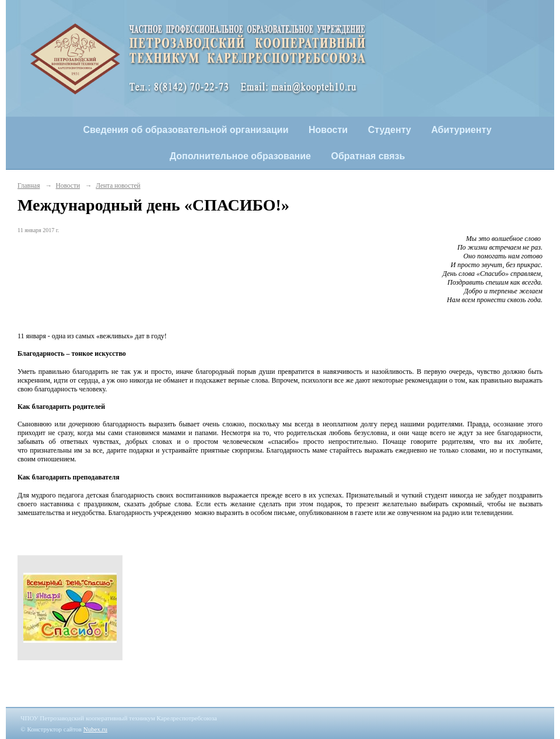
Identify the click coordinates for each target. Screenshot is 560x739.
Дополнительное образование (240, 156)
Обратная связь (368, 156)
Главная (29, 185)
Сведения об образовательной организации (185, 130)
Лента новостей (118, 185)
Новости (328, 130)
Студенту (390, 130)
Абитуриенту (461, 130)
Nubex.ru (95, 729)
